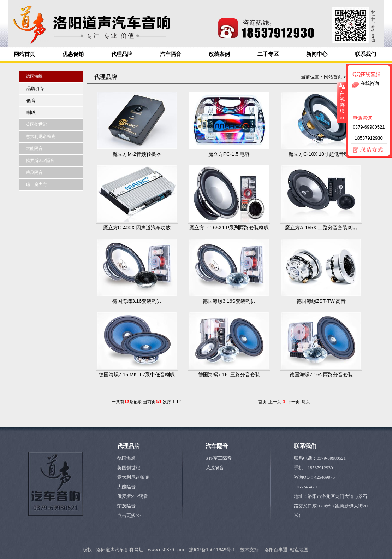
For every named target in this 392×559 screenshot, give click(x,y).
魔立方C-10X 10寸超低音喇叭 (321, 154)
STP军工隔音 (219, 458)
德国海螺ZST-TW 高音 (321, 301)
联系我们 (366, 54)
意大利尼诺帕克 (133, 477)
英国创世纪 (129, 468)
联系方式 (365, 150)
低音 (31, 101)
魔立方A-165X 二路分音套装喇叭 (321, 228)
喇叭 (31, 113)
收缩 (341, 102)
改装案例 (219, 54)
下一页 (293, 402)
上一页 (275, 402)
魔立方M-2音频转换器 (137, 154)
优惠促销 (73, 54)
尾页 (306, 402)
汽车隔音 (171, 54)
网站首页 (24, 54)
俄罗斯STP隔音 (133, 496)
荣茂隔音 (126, 506)
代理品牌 (122, 54)
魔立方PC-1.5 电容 (229, 154)
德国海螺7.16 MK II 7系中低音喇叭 (137, 375)
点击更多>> (129, 515)
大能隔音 (126, 487)
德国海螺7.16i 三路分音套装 (229, 375)
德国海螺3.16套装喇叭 (137, 301)
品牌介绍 (36, 89)
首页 (262, 402)
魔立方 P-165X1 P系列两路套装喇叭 (229, 228)
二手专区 (268, 54)
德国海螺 (126, 458)
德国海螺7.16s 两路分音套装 (321, 375)
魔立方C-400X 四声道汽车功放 (137, 228)
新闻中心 (317, 54)
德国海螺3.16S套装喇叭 (229, 301)
